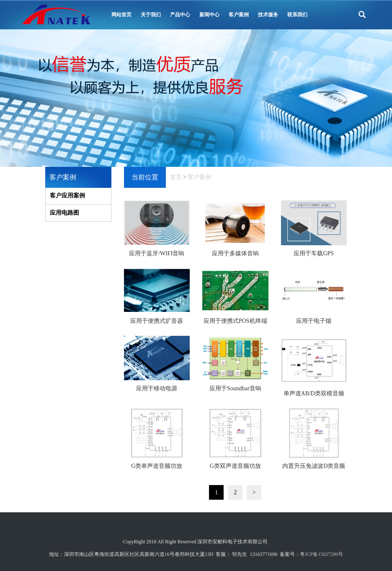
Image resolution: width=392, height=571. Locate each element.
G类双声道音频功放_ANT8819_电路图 (235, 469)
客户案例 (239, 15)
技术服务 (268, 15)
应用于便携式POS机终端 (235, 321)
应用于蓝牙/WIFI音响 (157, 253)
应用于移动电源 (157, 388)
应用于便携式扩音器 (157, 321)
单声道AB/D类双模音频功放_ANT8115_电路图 (314, 396)
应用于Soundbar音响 (235, 388)
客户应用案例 (67, 196)
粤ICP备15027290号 (321, 554)
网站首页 (121, 15)
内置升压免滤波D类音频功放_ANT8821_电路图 (314, 469)
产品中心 (180, 15)
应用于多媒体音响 (235, 253)
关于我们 (151, 15)
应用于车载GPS (314, 253)
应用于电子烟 (314, 321)
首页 (176, 177)
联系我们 (297, 15)
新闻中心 (209, 15)
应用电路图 (64, 213)
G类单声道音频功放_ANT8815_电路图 (157, 469)
